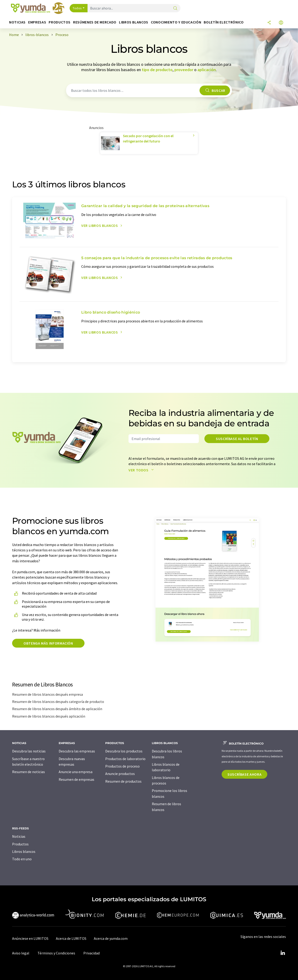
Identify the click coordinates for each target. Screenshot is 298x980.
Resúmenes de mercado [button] (95, 22)
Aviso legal (21, 953)
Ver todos (142, 470)
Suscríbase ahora (244, 774)
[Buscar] (175, 8)
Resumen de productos (123, 781)
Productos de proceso (122, 766)
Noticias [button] (17, 22)
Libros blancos (24, 851)
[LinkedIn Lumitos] (283, 953)
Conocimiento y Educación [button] (176, 22)
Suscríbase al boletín (237, 439)
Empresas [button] (37, 22)
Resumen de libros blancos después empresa (47, 694)
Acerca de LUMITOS (71, 938)
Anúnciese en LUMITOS (30, 938)
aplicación (207, 70)
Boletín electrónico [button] (224, 22)
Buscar (215, 90)
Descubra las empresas (77, 751)
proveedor (184, 70)
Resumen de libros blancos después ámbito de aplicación (57, 709)
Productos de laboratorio (125, 759)
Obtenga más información (48, 643)
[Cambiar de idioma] (281, 23)
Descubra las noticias (29, 751)
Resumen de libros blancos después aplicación (49, 716)
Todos (77, 8)
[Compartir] (269, 23)
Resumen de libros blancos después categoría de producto (58, 702)
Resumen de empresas (76, 779)
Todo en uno (22, 859)
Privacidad (91, 953)
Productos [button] (60, 22)
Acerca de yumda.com (111, 938)
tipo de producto (157, 70)
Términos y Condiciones (56, 953)
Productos (20, 844)
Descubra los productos (124, 751)
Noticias (19, 836)
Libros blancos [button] (134, 22)
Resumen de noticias (29, 772)
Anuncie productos (120, 774)
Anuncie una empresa (76, 772)
